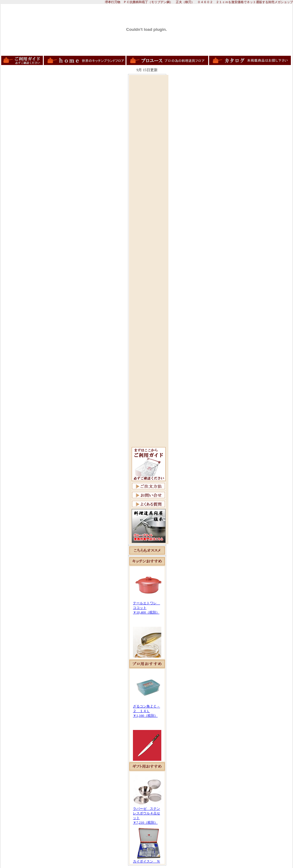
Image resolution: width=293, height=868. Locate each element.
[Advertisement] (149, 169)
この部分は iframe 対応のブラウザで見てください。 (147, 613)
